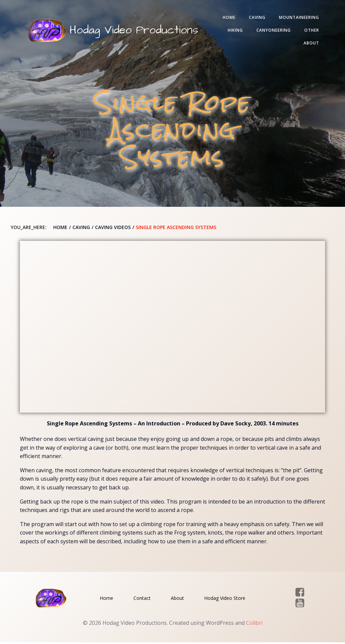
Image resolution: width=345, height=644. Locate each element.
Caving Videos (113, 228)
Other (310, 31)
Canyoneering (272, 31)
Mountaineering (298, 18)
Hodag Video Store (225, 599)
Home (228, 18)
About (310, 44)
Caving (256, 18)
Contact (142, 599)
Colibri (254, 624)
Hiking (234, 31)
